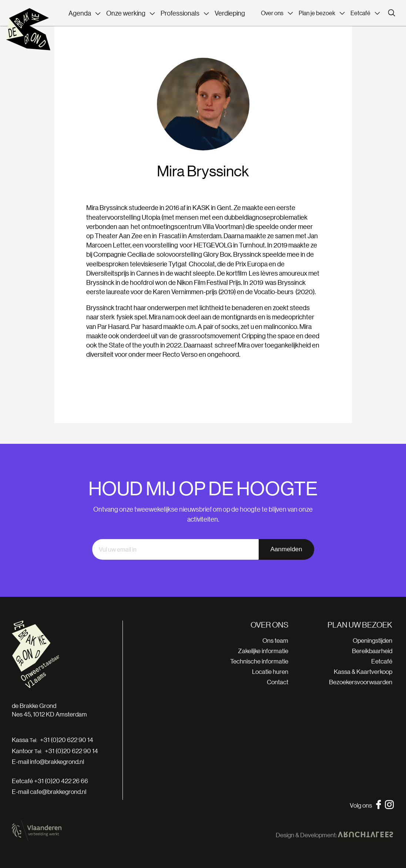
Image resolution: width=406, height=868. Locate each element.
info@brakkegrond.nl (57, 761)
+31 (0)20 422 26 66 (61, 781)
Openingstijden (373, 640)
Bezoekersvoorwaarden (361, 682)
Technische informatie (259, 661)
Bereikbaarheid (372, 651)
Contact (278, 682)
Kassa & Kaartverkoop (363, 671)
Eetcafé (382, 661)
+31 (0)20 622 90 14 (67, 740)
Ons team (275, 640)
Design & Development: (334, 835)
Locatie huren (270, 671)
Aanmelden (286, 549)
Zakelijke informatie (263, 651)
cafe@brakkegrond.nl (58, 791)
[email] (175, 549)
